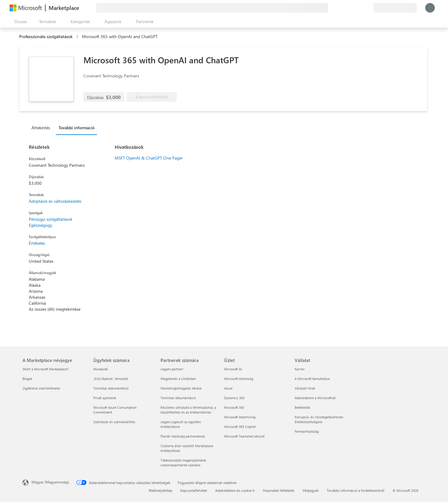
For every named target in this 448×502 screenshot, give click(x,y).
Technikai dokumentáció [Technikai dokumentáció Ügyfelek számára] (111, 388)
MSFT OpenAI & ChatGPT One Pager (149, 158)
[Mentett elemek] (362, 8)
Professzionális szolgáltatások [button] (46, 36)
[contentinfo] (78, 37)
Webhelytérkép (160, 490)
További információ (77, 128)
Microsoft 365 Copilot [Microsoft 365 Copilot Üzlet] (240, 427)
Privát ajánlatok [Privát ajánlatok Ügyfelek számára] (105, 398)
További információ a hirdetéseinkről (356, 490)
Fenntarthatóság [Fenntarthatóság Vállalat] (307, 431)
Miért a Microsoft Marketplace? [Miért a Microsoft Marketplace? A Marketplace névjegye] (46, 369)
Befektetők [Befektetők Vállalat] (302, 407)
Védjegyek (311, 490)
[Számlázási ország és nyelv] (395, 8)
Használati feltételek (279, 490)
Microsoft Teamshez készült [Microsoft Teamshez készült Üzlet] (244, 436)
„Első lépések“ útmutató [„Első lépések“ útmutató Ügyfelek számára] (111, 379)
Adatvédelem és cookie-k (235, 490)
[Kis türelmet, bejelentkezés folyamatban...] (430, 8)
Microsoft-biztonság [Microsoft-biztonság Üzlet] (239, 379)
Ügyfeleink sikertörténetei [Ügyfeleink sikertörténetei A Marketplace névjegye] (41, 388)
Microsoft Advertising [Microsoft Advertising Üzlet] (240, 417)
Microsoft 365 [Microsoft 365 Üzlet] (234, 407)
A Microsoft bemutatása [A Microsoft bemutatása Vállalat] (312, 379)
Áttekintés (41, 128)
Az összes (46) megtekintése (55, 309)
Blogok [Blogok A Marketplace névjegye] (27, 379)
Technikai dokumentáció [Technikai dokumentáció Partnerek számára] (178, 398)
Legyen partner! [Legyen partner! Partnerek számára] (172, 369)
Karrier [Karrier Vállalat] (300, 369)
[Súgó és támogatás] (354, 8)
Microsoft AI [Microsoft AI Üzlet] (233, 369)
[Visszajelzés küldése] (347, 8)
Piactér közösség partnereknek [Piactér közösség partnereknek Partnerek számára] (183, 436)
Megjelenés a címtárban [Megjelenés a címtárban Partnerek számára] (178, 379)
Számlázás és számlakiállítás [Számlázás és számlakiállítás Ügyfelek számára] (114, 422)
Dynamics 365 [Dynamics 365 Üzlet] (234, 398)
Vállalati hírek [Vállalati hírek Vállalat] (305, 388)
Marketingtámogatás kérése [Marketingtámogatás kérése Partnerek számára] (181, 388)
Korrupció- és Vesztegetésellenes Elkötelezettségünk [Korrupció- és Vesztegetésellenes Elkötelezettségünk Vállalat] (319, 419)
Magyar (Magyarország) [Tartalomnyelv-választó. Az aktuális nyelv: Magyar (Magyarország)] (50, 482)
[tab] (42, 127)
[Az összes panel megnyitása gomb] (20, 22)
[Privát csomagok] (369, 8)
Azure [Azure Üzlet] (228, 388)
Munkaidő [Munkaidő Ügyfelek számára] (101, 369)
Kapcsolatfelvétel (194, 490)
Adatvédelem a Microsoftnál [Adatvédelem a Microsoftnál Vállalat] (315, 398)
